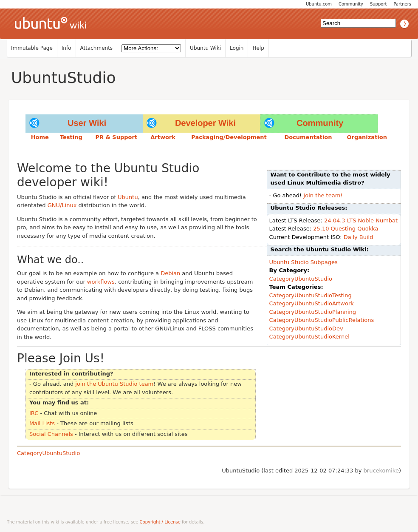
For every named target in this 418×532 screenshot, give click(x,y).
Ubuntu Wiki (205, 48)
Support (378, 4)
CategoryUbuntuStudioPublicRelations (322, 320)
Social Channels (51, 434)
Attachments (97, 48)
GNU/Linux (62, 205)
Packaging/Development (229, 137)
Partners (402, 4)
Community (351, 4)
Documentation (308, 137)
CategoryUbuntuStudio (301, 279)
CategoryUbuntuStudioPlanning (313, 312)
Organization (367, 137)
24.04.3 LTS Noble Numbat (361, 220)
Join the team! (323, 195)
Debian (170, 273)
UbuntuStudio (63, 78)
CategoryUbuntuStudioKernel (309, 337)
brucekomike (381, 471)
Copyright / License (160, 522)
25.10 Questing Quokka (346, 229)
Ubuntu (128, 197)
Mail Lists (42, 423)
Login (237, 48)
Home (40, 137)
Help (258, 48)
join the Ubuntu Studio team (114, 384)
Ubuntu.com (319, 4)
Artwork (163, 137)
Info (66, 48)
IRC (34, 413)
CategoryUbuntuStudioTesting (311, 295)
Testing (71, 137)
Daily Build (359, 237)
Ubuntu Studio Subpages (304, 262)
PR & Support (116, 137)
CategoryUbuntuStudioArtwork (312, 303)
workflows (101, 282)
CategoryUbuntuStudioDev (306, 329)
